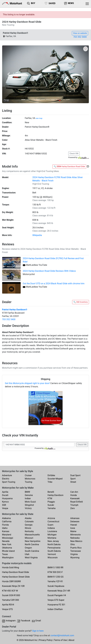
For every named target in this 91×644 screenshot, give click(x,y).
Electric (6, 479)
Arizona (51, 518)
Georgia (29, 525)
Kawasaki (75, 498)
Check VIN (74, 154)
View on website (80, 33)
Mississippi (8, 538)
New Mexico (76, 541)
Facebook (25, 621)
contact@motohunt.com (62, 635)
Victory (28, 508)
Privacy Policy (46, 640)
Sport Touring (9, 482)
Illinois (28, 528)
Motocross (30, 479)
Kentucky (29, 531)
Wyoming (75, 558)
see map (39, 118)
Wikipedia (37, 235)
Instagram (11, 621)
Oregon (28, 548)
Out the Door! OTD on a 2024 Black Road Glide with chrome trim (54, 284)
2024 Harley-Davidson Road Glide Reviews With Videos (49, 271)
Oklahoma (7, 548)
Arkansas (75, 518)
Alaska (28, 518)
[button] (9, 74)
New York (7, 544)
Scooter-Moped (55, 479)
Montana (52, 538)
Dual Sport (75, 475)
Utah (27, 554)
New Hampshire (33, 541)
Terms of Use (60, 640)
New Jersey (53, 541)
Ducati (5, 495)
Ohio (73, 544)
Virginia (74, 554)
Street (73, 482)
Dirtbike (51, 475)
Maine (73, 531)
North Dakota (54, 544)
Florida (5, 525)
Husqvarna (7, 498)
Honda (74, 495)
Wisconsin (53, 558)
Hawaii (74, 525)
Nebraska (75, 538)
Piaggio (51, 502)
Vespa (5, 508)
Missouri (29, 538)
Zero (73, 508)
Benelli (51, 492)
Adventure (7, 475)
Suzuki (51, 505)
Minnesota (75, 535)
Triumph (74, 505)
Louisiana (52, 531)
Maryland (7, 535)
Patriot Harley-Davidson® (15, 310)
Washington (8, 558)
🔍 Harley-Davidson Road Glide (69, 166)
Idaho (5, 528)
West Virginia (31, 558)
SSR (4, 505)
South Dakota (54, 551)
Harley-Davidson (55, 495)
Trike (50, 482)
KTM (50, 498)
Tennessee (76, 551)
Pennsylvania (54, 548)
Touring (29, 482)
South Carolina (32, 551)
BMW (27, 492)
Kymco (5, 502)
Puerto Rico (76, 548)
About (71, 640)
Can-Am (74, 492)
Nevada (6, 541)
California (7, 522)
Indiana (51, 528)
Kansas (6, 531)
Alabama (6, 518)
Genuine (29, 495)
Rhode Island (8, 551)
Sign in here (38, 631)
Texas (5, 554)
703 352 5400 (80, 37)
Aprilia (5, 492)
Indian (28, 498)
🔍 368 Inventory (81, 302)
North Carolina (32, 544)
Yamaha (52, 508)
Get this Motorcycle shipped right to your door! (27, 383)
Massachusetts (32, 535)
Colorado (29, 522)
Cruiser (28, 475)
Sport (73, 479)
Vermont (52, 554)
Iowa (73, 528)
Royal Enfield (77, 502)
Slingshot (29, 505)
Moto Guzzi (30, 502)
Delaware (75, 522)
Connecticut (53, 522)
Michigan (52, 535)
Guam (50, 525)
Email (38, 621)
